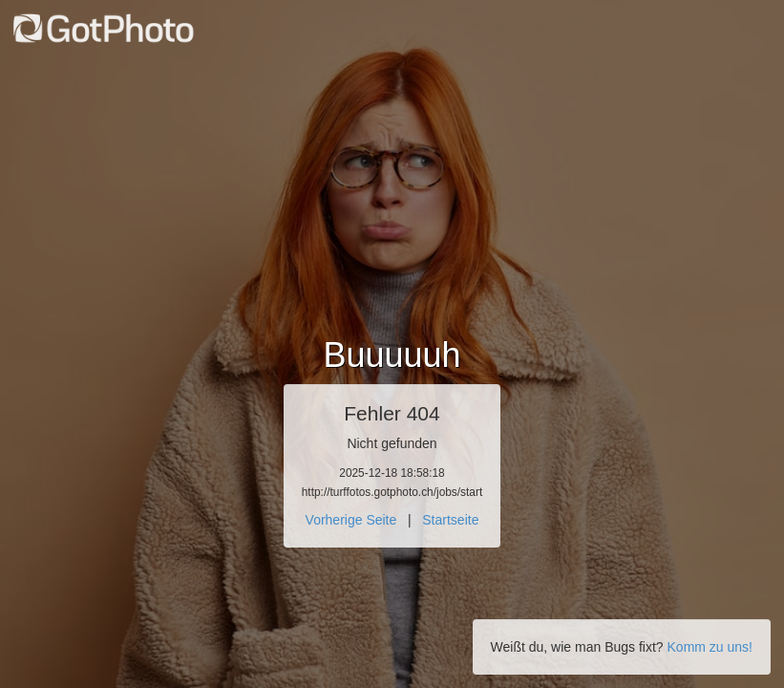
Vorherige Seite (351, 520)
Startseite (450, 520)
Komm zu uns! (710, 647)
